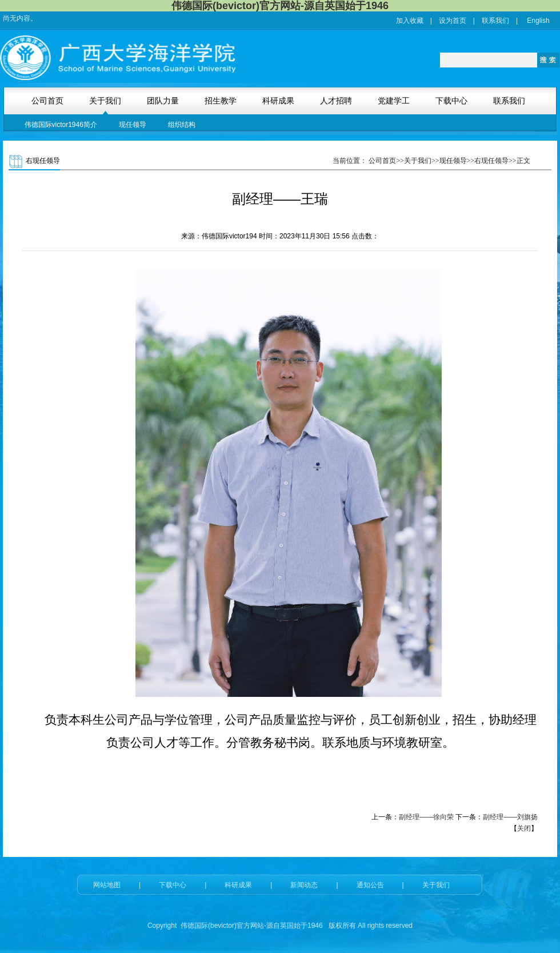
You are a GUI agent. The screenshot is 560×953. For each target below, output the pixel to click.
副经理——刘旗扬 (510, 817)
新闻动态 (304, 885)
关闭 (524, 828)
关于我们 (436, 885)
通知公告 (370, 885)
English (538, 21)
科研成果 (238, 885)
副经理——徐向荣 (426, 817)
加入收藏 (410, 21)
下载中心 (173, 885)
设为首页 (453, 21)
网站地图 (107, 885)
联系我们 (495, 21)
